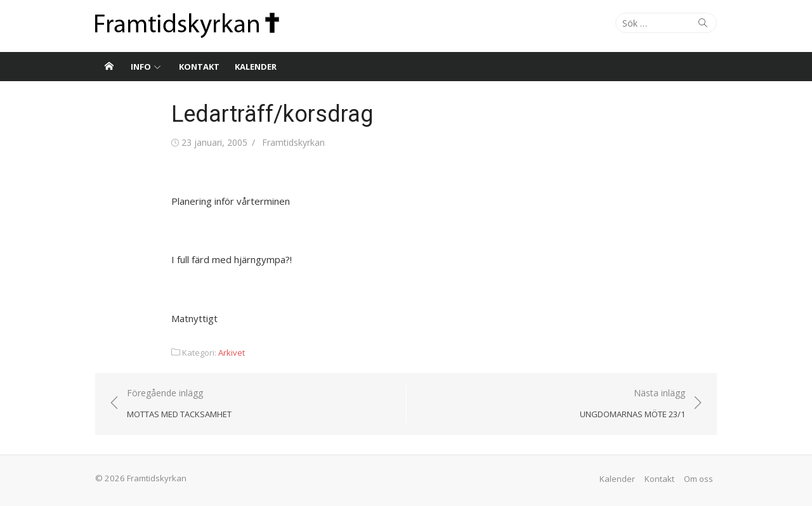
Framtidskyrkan (293, 142)
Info (141, 67)
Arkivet (232, 353)
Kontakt (199, 67)
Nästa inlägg (632, 404)
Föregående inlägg (179, 404)
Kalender (256, 67)
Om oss (698, 479)
